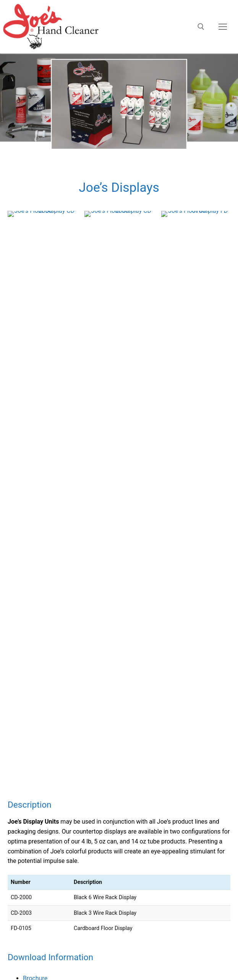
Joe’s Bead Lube (22, 627)
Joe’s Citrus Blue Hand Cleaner (42, 578)
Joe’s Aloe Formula (26, 588)
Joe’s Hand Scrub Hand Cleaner (43, 568)
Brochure (35, 475)
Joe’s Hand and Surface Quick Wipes (50, 637)
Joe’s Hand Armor (24, 618)
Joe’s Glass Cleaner (27, 598)
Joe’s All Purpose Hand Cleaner (42, 558)
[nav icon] (223, 27)
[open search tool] (201, 27)
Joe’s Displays (19, 657)
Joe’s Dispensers (23, 647)
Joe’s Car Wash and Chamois (39, 608)
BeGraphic (147, 819)
